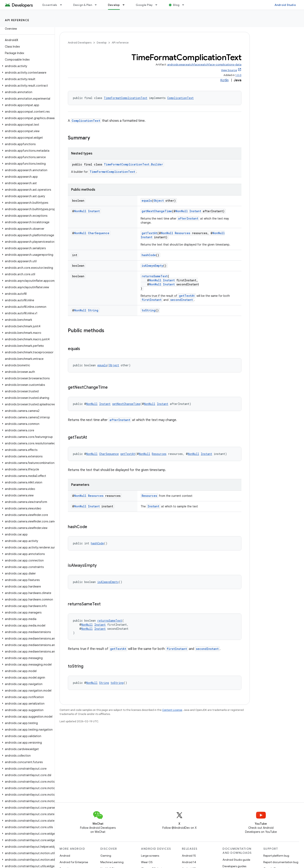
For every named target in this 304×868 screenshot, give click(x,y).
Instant (94, 211)
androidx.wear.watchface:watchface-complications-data (204, 65)
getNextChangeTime (157, 211)
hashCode (149, 255)
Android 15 (189, 856)
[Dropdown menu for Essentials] (63, 5)
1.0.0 (238, 75)
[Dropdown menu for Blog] (185, 5)
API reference (17, 20)
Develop (102, 43)
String (93, 310)
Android (65, 856)
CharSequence (99, 233)
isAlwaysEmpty (152, 266)
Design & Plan (83, 5)
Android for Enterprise (74, 862)
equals (147, 201)
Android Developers (80, 43)
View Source (229, 70)
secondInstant (182, 300)
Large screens (150, 856)
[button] (27, 66)
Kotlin (224, 80)
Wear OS (147, 862)
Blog (176, 5)
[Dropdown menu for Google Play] (158, 5)
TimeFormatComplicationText (126, 98)
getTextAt (149, 233)
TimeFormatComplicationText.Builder (133, 164)
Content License (172, 710)
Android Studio (285, 5)
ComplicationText (180, 98)
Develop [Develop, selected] (114, 5)
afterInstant (188, 218)
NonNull (80, 211)
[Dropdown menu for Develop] (125, 5)
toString (149, 310)
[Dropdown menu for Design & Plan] (98, 5)
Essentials (50, 5)
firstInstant (152, 300)
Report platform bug (276, 856)
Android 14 (189, 862)
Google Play (144, 5)
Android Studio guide (236, 860)
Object (159, 201)
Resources (182, 233)
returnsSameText (155, 276)
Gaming (106, 856)
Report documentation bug (281, 862)
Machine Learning (112, 862)
